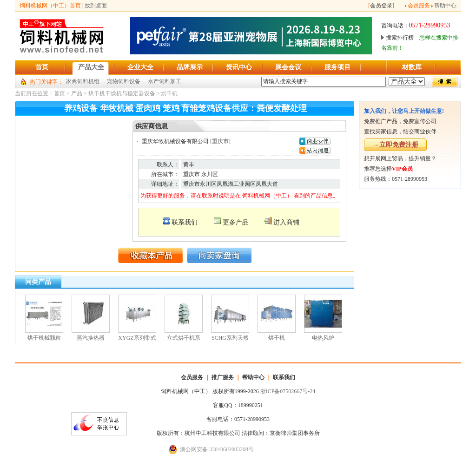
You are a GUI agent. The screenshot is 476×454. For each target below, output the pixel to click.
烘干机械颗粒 (44, 338)
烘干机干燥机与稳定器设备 (122, 93)
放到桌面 (96, 6)
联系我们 (185, 222)
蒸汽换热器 (91, 338)
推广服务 (223, 377)
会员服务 (419, 6)
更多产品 (236, 222)
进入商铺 (286, 222)
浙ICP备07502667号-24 (288, 391)
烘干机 (169, 93)
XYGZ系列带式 (137, 338)
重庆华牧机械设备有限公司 (175, 141)
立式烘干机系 (184, 338)
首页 (59, 93)
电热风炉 (323, 338)
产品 (77, 93)
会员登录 (381, 6)
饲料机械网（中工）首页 (50, 6)
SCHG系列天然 (230, 338)
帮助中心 (445, 6)
